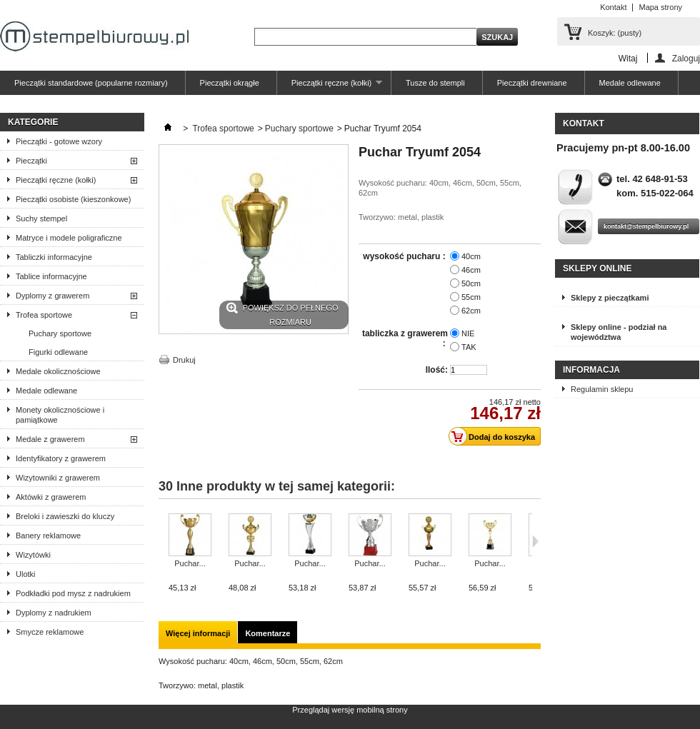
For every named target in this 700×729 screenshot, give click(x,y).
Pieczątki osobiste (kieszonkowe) (73, 199)
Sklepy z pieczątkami (610, 298)
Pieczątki (31, 161)
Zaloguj (686, 58)
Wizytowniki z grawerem (58, 478)
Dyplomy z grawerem (52, 296)
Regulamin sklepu (602, 389)
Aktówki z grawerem (51, 497)
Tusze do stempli (435, 83)
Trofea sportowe (44, 315)
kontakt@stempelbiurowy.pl (646, 226)
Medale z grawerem (50, 439)
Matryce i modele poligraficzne (69, 238)
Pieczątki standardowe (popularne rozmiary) (91, 83)
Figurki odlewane (58, 352)
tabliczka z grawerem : (405, 338)
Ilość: (437, 370)
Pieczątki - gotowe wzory (59, 141)
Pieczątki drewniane (532, 83)
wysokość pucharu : (405, 256)
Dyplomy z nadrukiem (54, 613)
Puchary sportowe (60, 333)
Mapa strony (660, 7)
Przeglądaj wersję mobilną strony (350, 710)
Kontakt (613, 7)
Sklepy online (597, 268)
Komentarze (267, 633)
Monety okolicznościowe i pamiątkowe (60, 415)
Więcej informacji (198, 633)
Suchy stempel (41, 218)
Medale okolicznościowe (58, 371)
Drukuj (184, 360)
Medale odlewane (630, 83)
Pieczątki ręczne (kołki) (330, 87)
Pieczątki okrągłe (230, 83)
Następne (535, 541)
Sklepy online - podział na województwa (619, 332)
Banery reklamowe (48, 536)
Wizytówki (33, 555)
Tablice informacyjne (51, 276)
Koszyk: (615, 33)
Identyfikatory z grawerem (61, 458)
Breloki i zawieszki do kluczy (65, 516)
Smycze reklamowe (50, 632)
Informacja (591, 370)
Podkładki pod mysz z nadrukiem (73, 593)
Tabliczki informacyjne (54, 257)
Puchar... (190, 563)
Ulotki (26, 574)
